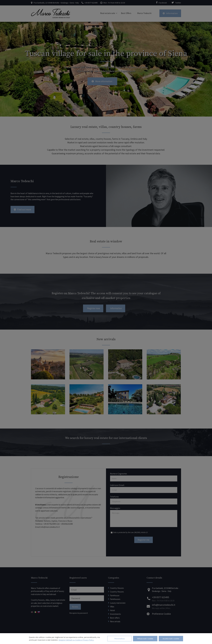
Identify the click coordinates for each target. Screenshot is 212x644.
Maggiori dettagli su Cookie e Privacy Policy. (76, 640)
